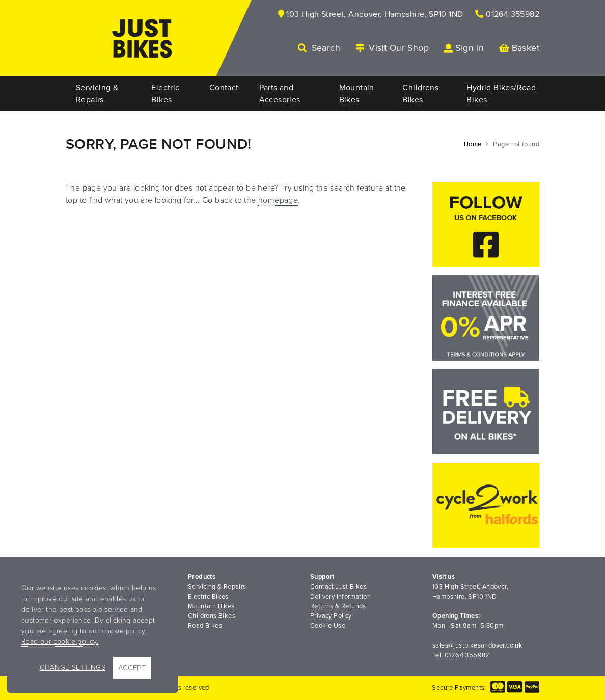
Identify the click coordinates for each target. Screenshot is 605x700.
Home (473, 144)
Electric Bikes (208, 597)
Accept (132, 668)
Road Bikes (205, 626)
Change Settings (73, 668)
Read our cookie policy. (60, 642)
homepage (278, 200)
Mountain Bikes (211, 606)
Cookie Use (328, 626)
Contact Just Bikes (338, 587)
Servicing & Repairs (217, 587)
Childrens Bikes (212, 616)
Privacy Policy (331, 616)
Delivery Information (340, 597)
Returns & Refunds (338, 606)
